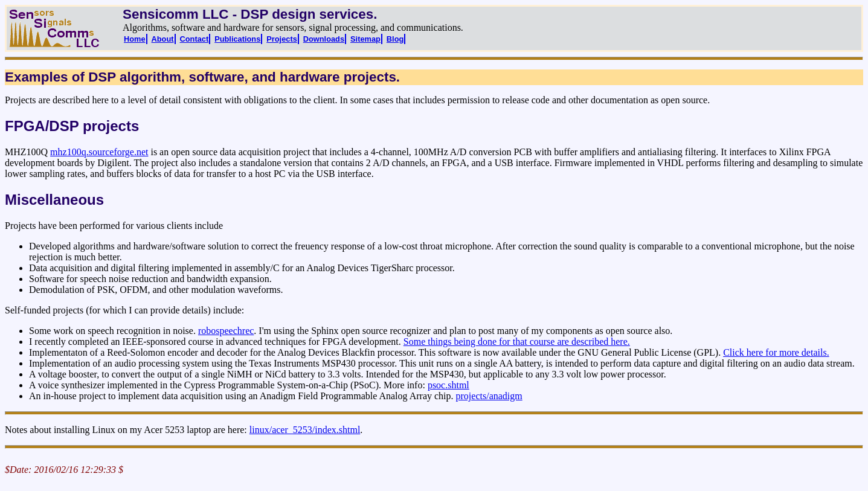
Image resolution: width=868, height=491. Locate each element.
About (163, 39)
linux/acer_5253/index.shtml (305, 430)
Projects (282, 39)
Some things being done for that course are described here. (517, 342)
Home (135, 39)
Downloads (324, 39)
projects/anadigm (489, 396)
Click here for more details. (776, 352)
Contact (194, 39)
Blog (395, 39)
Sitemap (365, 39)
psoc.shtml (448, 385)
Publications (237, 39)
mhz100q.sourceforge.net (99, 152)
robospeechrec (226, 331)
